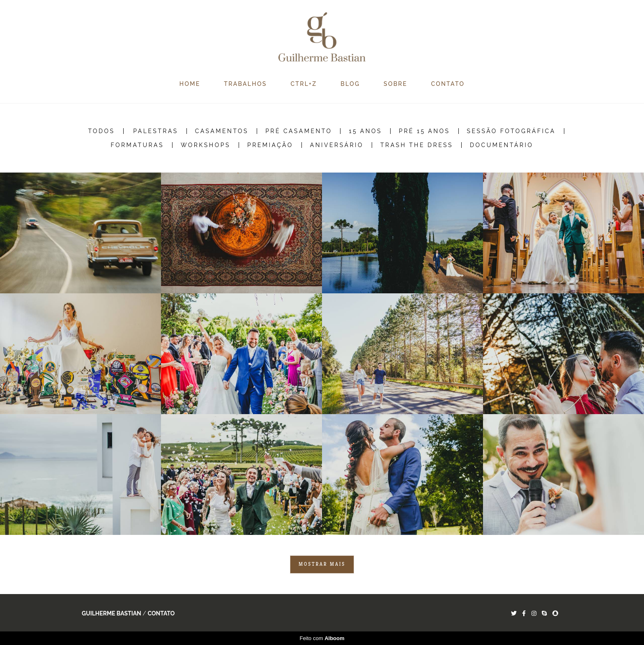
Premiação (270, 145)
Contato (161, 613)
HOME (190, 84)
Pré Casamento (299, 131)
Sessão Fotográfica (511, 131)
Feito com (322, 638)
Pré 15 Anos (424, 131)
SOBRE (396, 84)
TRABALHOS (245, 84)
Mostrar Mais (322, 564)
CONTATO (448, 84)
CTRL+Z (304, 84)
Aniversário (337, 145)
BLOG (350, 84)
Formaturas (137, 145)
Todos (101, 131)
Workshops (206, 145)
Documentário (502, 145)
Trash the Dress (417, 145)
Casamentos (222, 131)
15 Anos (365, 131)
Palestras (156, 131)
